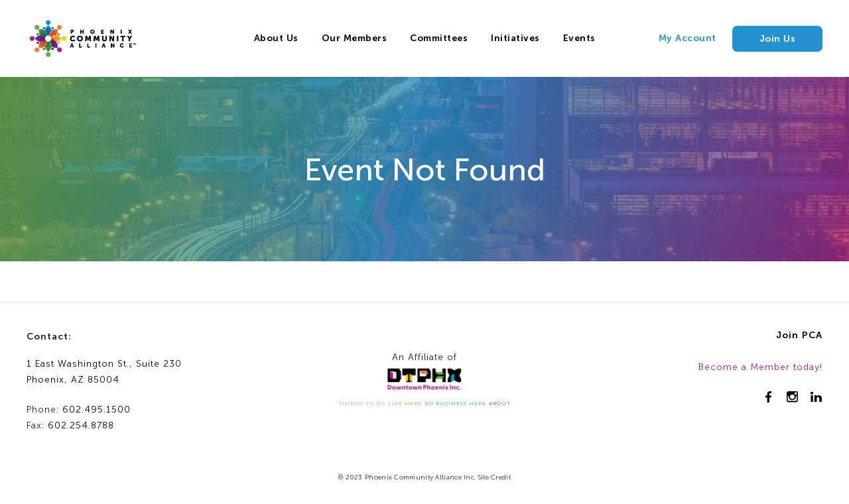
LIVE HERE (405, 403)
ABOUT (500, 403)
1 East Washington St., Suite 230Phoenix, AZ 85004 (104, 372)
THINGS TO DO (362, 403)
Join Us (778, 39)
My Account (687, 38)
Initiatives (515, 38)
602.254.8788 (81, 425)
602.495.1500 (97, 409)
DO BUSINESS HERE (455, 403)
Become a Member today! (760, 367)
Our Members (355, 38)
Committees (439, 38)
